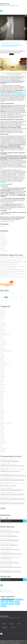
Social (2, 425)
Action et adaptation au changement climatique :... (12, 470)
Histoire (2, 371)
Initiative (6, 219)
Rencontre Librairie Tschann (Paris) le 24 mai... (10, 277)
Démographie (3, 349)
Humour (2, 373)
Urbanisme (3, 443)
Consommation (4, 343)
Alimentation (3, 314)
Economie (2, 356)
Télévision (3, 435)
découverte (18, 220)
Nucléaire (2, 400)
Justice (2, 383)
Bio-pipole (3, 329)
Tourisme (2, 437)
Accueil (4, 624)
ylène (6, 81)
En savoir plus (17, 643)
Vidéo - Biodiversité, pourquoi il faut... (17, 489)
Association (3, 323)
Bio (1, 328)
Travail (2, 440)
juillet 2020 (3, 248)
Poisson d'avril (4, 412)
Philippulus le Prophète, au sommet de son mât (11, 266)
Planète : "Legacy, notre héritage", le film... (9, 562)
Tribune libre (3, 442)
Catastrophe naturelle (5, 334)
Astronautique (3, 326)
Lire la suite (3, 226)
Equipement (3, 366)
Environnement (21, 218)
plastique (5, 220)
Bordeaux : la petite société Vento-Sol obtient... (10, 571)
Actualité (18, 217)
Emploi (2, 360)
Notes (19, 624)
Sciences (22, 219)
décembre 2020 (4, 240)
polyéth (2, 81)
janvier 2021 (3, 238)
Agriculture (3, 313)
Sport (2, 430)
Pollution (18, 219)
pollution (9, 220)
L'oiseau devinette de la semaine (15, 475)
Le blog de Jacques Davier (17, 269)
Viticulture (2, 450)
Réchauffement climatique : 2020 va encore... (16, 479)
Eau (12, 218)
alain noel (11, 604)
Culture (2, 346)
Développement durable (6, 218)
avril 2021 (2, 233)
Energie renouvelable (5, 363)
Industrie (2, 219)
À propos (12, 624)
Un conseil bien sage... (5, 268)
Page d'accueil (17, 43)
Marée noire (3, 391)
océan (2, 401)
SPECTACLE (3, 428)
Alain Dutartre (3, 475)
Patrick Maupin (4, 469)
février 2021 (3, 237)
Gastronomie (3, 370)
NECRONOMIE (19, 260)
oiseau (3, 602)
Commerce (3, 341)
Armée (2, 319)
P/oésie (23, 277)
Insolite (2, 380)
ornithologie (3, 606)
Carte (3, 508)
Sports (2, 432)
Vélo (1, 445)
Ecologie (15, 218)
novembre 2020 (4, 242)
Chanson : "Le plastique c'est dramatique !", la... (15, 494)
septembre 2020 (4, 245)
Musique (2, 396)
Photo (2, 410)
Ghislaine (2, 479)
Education (2, 358)
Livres (2, 386)
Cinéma (2, 338)
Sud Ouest (3, 433)
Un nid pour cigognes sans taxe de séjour (9, 274)
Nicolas (2, 460)
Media (2, 393)
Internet (2, 381)
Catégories (5, 627)
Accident (2, 309)
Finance (2, 368)
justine (2, 494)
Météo (2, 395)
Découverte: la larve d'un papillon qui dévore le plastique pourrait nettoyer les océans (13, 52)
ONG (1, 403)
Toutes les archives (4, 250)
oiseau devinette (19, 600)
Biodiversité (22, 217)
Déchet (2, 348)
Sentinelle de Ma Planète (6, 423)
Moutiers (2, 498)
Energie (2, 361)
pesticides (17, 602)
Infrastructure (3, 376)
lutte (7, 602)
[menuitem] (7, 43)
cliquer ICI (8, 214)
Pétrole (14, 219)
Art (1, 321)
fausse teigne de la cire (19, 94)
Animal (2, 316)
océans (13, 220)
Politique (2, 413)
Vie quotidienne (4, 448)
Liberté (24, 266)
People (2, 406)
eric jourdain (3, 484)
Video (2, 447)
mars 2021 (3, 235)
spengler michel (4, 489)
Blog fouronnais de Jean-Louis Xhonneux (9, 263)
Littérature (3, 385)
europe (11, 602)
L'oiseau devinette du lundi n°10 (7, 43)
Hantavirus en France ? (5, 264)
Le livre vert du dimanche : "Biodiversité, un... (13, 484)
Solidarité (2, 427)
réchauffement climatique (7, 600)
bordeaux (17, 604)
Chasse (2, 336)
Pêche (2, 405)
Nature (10, 219)
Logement (2, 388)
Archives (13, 627)
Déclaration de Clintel (5, 269)
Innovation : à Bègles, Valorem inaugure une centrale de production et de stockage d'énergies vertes (12, 45)
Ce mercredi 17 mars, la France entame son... (10, 540)
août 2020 (2, 247)
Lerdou (2, 465)
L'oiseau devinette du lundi (11, 460)
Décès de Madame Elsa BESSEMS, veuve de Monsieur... (12, 262)
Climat (2, 339)
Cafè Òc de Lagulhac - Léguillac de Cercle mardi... (11, 257)
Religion (2, 418)
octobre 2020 (3, 243)
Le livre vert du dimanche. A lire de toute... (15, 498)
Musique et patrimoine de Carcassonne (9, 272)
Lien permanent (5, 217)
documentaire (4, 604)
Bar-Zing (14, 264)
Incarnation (14, 268)
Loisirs (2, 390)
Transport (2, 438)
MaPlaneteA (5, 4)
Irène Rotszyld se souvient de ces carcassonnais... (11, 271)
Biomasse (2, 333)
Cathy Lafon (4, 184)
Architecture (3, 318)
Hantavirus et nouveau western (7, 260)
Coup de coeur (4, 344)
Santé (2, 420)
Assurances (3, 324)
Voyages (2, 452)
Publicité (2, 417)
